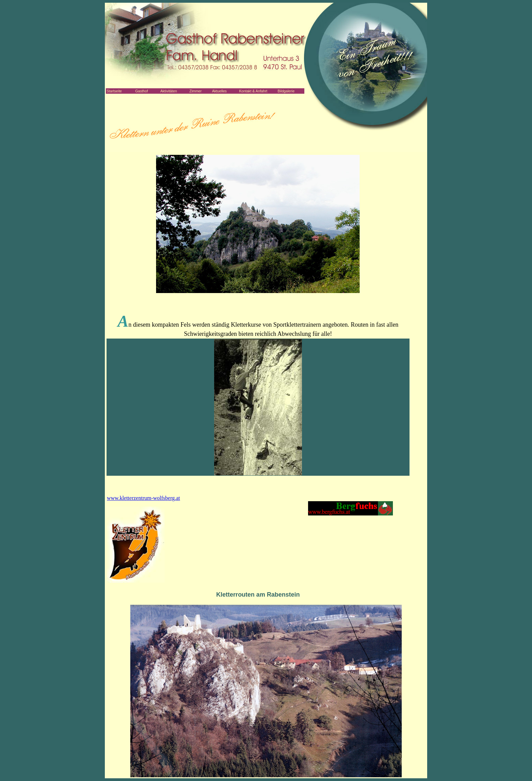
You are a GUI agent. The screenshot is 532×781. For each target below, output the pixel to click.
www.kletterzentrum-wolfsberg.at (143, 498)
